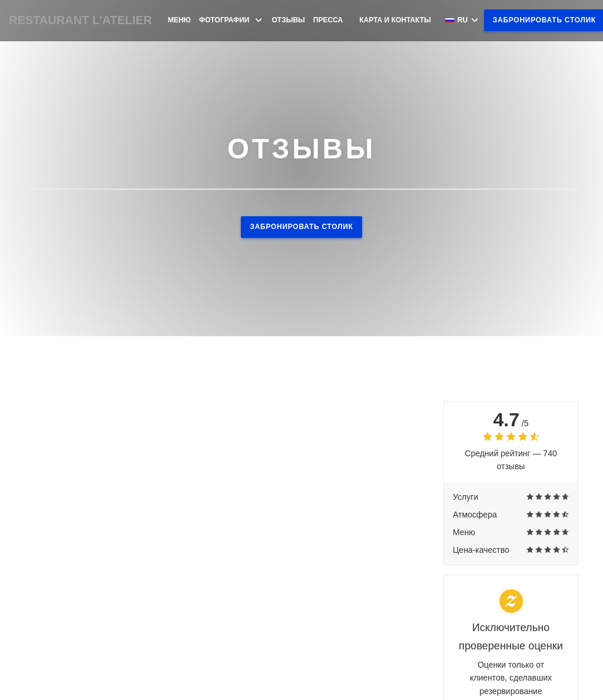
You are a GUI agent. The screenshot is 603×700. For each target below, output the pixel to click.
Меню (179, 20)
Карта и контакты (395, 20)
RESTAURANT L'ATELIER (80, 20)
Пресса (328, 20)
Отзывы (289, 20)
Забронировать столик (301, 227)
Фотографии (231, 20)
